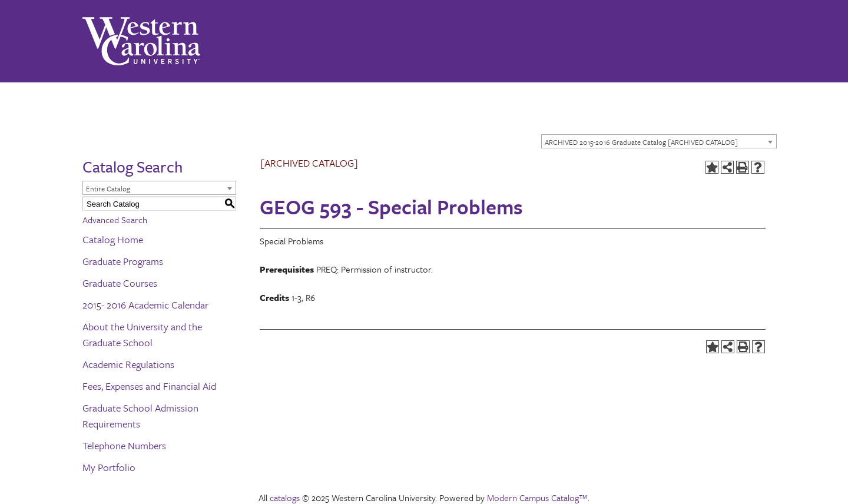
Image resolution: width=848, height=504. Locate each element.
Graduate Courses (120, 283)
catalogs (285, 498)
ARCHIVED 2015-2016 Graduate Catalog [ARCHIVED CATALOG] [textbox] (641, 142)
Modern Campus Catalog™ (537, 498)
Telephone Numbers (124, 445)
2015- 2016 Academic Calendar (145, 305)
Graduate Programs (123, 261)
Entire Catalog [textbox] (108, 188)
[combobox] (659, 141)
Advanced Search (115, 220)
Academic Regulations (128, 364)
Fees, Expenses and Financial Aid (149, 386)
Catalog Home (113, 239)
